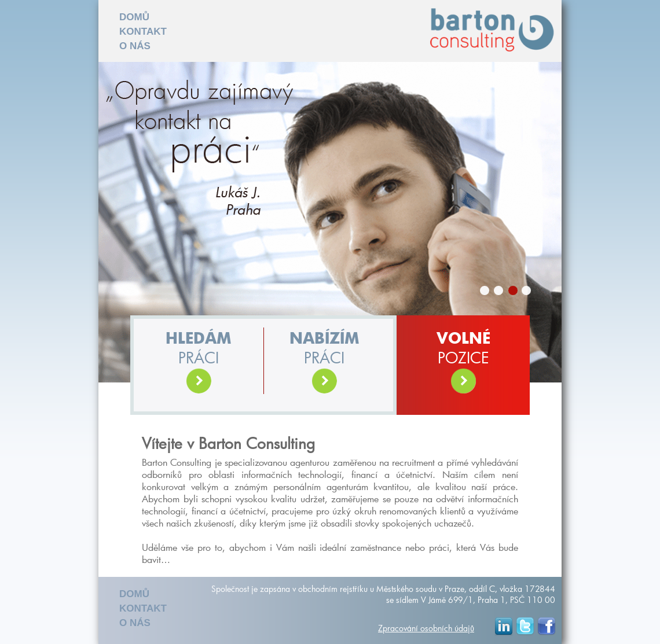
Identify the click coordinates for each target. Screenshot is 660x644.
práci (199, 363)
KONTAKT (143, 32)
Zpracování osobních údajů (426, 628)
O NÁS (135, 46)
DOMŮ (134, 17)
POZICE (463, 363)
